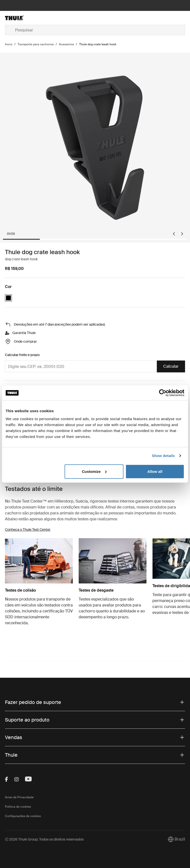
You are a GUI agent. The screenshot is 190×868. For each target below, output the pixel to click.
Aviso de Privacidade (19, 797)
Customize (94, 471)
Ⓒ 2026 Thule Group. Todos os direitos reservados (44, 839)
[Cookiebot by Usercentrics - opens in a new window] (163, 393)
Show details (163, 456)
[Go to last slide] (174, 234)
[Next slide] (182, 234)
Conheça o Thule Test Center (28, 530)
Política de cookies (18, 807)
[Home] (35, 18)
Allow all (155, 471)
